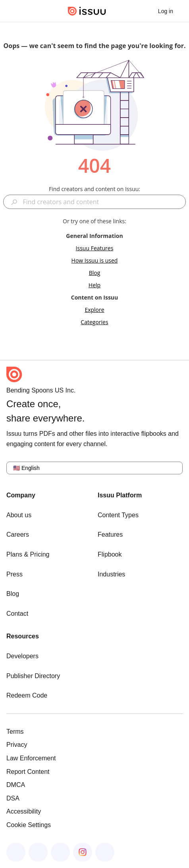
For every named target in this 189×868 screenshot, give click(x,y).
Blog (95, 273)
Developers (22, 656)
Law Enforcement (31, 758)
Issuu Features (95, 248)
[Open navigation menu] (14, 11)
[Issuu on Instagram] (83, 852)
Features (110, 535)
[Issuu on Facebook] (16, 852)
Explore (94, 310)
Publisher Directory (33, 676)
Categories (94, 322)
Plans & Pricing (28, 554)
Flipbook (110, 554)
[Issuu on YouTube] (105, 852)
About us (19, 515)
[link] (166, 11)
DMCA (16, 785)
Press (14, 574)
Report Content (28, 772)
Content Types (118, 515)
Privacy (17, 745)
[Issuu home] (87, 11)
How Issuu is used (95, 260)
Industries (111, 574)
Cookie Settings (29, 825)
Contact (17, 614)
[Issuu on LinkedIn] (38, 852)
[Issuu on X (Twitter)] (60, 852)
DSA (13, 798)
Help (94, 285)
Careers (18, 535)
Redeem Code (27, 695)
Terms (15, 732)
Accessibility (24, 811)
